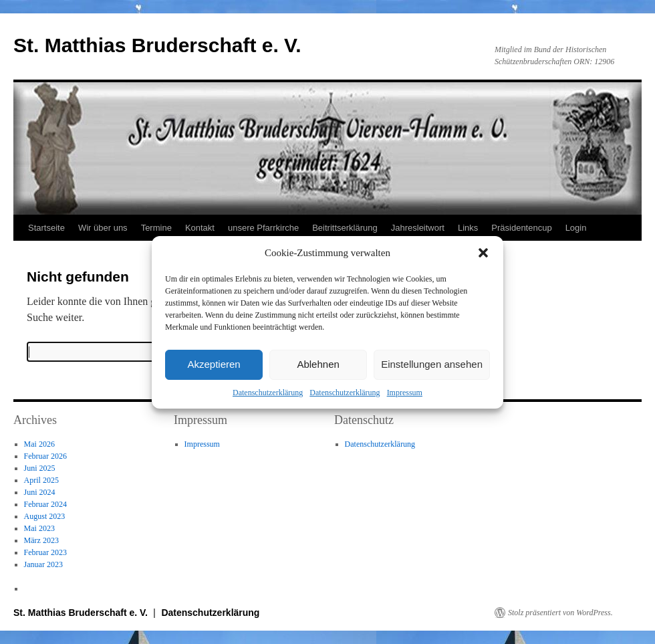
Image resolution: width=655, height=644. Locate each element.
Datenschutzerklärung (268, 393)
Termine (156, 228)
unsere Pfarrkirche (263, 228)
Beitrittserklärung (345, 228)
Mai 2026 (39, 444)
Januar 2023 (43, 564)
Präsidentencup (521, 228)
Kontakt (200, 228)
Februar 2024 (45, 504)
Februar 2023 (45, 552)
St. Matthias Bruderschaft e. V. (157, 45)
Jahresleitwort (418, 228)
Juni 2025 (40, 468)
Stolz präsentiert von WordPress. (560, 613)
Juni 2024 (40, 492)
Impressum (405, 393)
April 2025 (41, 480)
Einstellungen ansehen (432, 364)
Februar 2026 (45, 456)
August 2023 (45, 516)
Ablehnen (318, 364)
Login (576, 228)
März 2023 (41, 540)
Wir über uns (103, 228)
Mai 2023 (39, 528)
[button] (483, 253)
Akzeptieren (214, 364)
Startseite (46, 228)
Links (468, 228)
